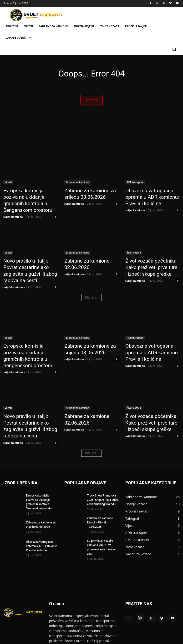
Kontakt (135, 640)
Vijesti (8, 183)
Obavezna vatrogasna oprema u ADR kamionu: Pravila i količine (152, 196)
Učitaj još (92, 278)
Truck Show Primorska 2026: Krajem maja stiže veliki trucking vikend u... (103, 460)
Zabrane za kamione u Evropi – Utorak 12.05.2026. (101, 483)
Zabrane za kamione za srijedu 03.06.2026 (85, 194)
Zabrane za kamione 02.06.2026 (83, 254)
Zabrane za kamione (77, 183)
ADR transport (135, 183)
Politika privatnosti (156, 640)
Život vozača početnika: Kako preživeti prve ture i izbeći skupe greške (152, 257)
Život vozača (134, 243)
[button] (174, 49)
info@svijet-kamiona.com (97, 621)
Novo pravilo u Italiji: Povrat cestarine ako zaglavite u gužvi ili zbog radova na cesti (29, 257)
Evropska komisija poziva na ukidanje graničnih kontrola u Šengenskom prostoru (29, 196)
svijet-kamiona (13, 208)
